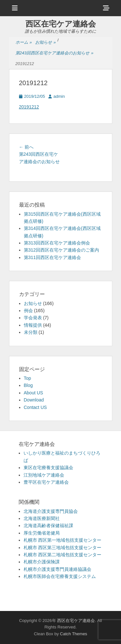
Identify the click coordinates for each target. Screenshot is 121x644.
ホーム (24, 43)
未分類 (31, 332)
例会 (28, 311)
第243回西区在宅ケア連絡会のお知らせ (55, 53)
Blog (28, 385)
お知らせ (45, 43)
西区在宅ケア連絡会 (61, 24)
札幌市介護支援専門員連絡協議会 (57, 569)
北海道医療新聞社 (42, 518)
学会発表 (33, 318)
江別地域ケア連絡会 (44, 475)
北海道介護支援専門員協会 (51, 511)
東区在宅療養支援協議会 (48, 468)
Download (34, 400)
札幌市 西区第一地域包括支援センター (63, 540)
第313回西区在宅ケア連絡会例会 (57, 243)
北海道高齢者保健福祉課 (48, 525)
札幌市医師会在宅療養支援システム (60, 576)
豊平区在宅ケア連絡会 (46, 482)
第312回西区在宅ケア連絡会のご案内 (61, 250)
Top (28, 378)
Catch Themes (74, 634)
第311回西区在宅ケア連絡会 (52, 257)
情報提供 (33, 325)
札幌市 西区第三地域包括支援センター (63, 548)
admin (59, 96)
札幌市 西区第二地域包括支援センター (63, 555)
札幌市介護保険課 (42, 562)
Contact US (35, 407)
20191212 (29, 107)
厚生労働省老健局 (42, 533)
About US (34, 393)
